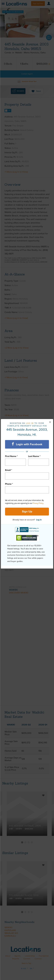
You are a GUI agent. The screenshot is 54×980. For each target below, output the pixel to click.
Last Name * (34, 456)
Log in (30, 423)
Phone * (9, 484)
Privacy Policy (38, 503)
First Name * (11, 456)
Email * (9, 470)
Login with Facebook (27, 444)
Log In (39, 520)
